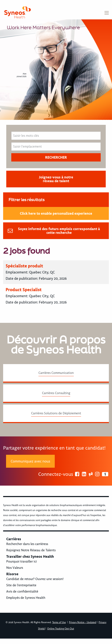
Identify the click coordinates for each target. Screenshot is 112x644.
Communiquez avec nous (30, 461)
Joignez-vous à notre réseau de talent (56, 179)
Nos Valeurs (15, 568)
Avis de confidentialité (22, 591)
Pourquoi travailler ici (22, 561)
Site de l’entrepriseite (21, 585)
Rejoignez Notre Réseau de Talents (31, 550)
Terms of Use (59, 622)
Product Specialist (24, 290)
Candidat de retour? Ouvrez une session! (35, 579)
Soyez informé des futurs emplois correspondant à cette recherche (59, 231)
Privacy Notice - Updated (83, 622)
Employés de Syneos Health (26, 598)
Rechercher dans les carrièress (27, 544)
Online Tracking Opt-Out (61, 629)
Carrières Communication (56, 373)
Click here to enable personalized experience (56, 213)
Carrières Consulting (56, 393)
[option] (56, 70)
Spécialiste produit (24, 266)
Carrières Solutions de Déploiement (56, 413)
